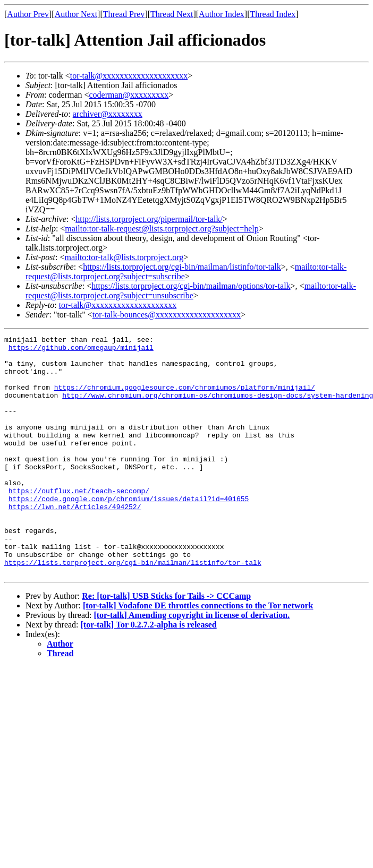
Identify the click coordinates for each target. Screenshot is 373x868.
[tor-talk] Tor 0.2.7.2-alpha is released (149, 672)
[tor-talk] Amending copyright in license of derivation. (192, 663)
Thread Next (172, 14)
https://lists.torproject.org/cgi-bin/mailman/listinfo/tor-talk (182, 267)
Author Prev (28, 14)
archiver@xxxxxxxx (108, 114)
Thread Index (273, 14)
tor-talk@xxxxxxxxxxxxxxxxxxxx (129, 76)
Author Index (222, 14)
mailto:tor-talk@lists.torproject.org (124, 257)
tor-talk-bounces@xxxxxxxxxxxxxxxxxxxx (167, 315)
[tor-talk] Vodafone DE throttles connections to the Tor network (198, 653)
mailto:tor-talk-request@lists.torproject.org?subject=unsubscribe (191, 291)
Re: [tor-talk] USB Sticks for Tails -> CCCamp (166, 644)
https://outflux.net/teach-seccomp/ (79, 522)
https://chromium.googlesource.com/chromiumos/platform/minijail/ (185, 398)
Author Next (76, 14)
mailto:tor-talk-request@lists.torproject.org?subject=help (162, 229)
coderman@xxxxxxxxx (129, 95)
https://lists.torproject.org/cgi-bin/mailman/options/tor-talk (191, 286)
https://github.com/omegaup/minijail (81, 350)
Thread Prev (124, 14)
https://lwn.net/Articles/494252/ (75, 542)
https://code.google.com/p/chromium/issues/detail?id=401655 (129, 532)
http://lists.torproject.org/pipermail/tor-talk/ (149, 219)
